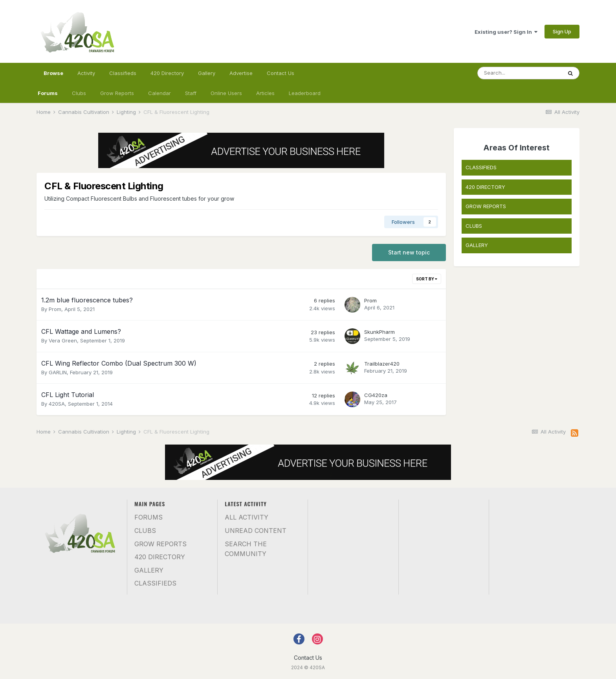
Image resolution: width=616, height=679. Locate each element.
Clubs (79, 93)
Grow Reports (117, 93)
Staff (191, 93)
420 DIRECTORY (485, 187)
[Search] (520, 73)
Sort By (427, 279)
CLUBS (474, 226)
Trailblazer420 (382, 364)
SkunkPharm (379, 332)
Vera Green (63, 340)
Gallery (207, 73)
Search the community (246, 549)
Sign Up (562, 31)
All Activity (247, 517)
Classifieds (123, 73)
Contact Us (280, 73)
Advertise (241, 73)
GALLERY (477, 245)
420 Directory (167, 73)
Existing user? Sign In (506, 32)
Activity (86, 73)
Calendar (159, 93)
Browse (53, 77)
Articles (265, 93)
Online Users (226, 93)
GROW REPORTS (486, 206)
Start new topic (409, 252)
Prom (55, 309)
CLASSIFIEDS (481, 167)
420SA (57, 404)
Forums (48, 93)
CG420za (376, 395)
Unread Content (256, 531)
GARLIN (58, 372)
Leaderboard (305, 93)
